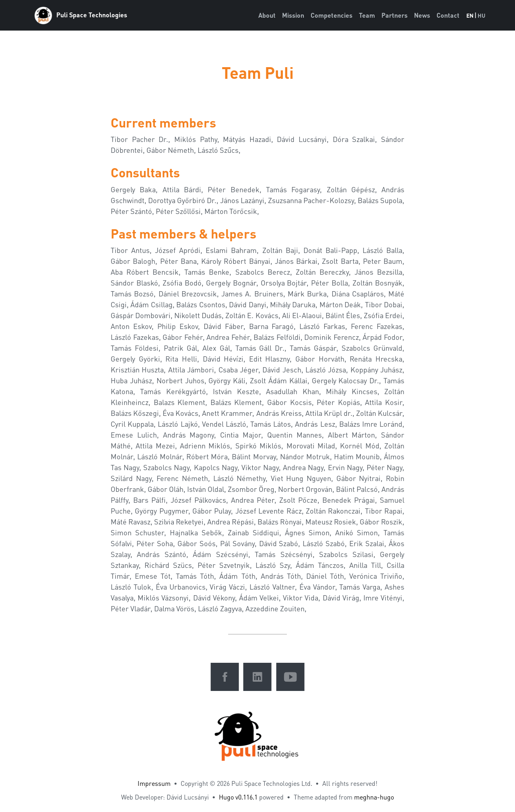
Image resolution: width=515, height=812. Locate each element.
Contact (448, 15)
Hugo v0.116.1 (238, 797)
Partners (394, 15)
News (422, 15)
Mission (293, 15)
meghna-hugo (374, 797)
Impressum (154, 783)
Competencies (332, 15)
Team (367, 15)
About (267, 15)
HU (481, 15)
